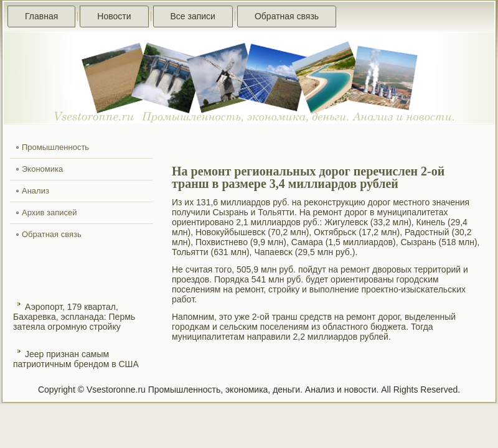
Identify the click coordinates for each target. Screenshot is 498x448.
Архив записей (49, 212)
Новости (114, 16)
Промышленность (55, 147)
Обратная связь (287, 16)
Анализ (35, 191)
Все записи (193, 16)
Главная (41, 16)
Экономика (42, 169)
